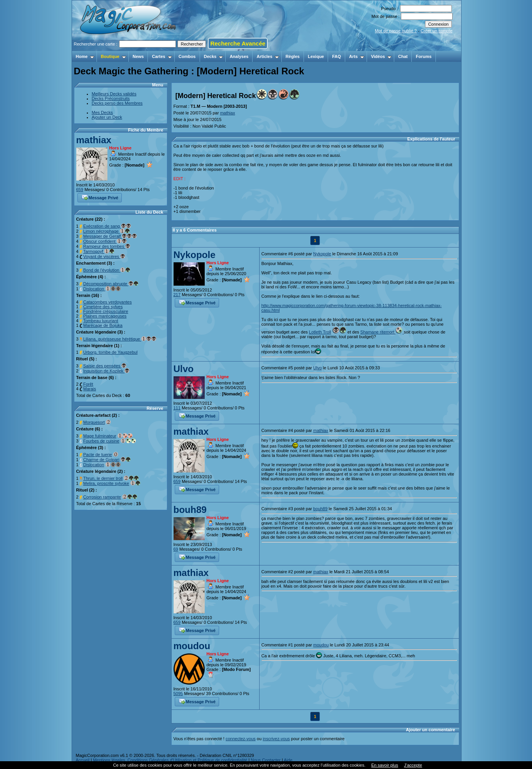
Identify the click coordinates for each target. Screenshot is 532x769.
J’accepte (413, 765)
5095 (178, 694)
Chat (403, 56)
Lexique (316, 56)
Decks (213, 56)
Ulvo (184, 369)
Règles (293, 56)
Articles (268, 56)
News (138, 56)
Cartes (162, 56)
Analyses (239, 56)
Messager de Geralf (110, 236)
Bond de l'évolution (107, 270)
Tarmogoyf (99, 251)
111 (177, 408)
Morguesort (94, 422)
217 (177, 295)
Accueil (83, 760)
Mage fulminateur (100, 436)
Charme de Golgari (101, 460)
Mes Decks (102, 112)
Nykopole (195, 255)
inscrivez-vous (276, 739)
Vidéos (381, 56)
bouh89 (190, 510)
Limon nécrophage (107, 231)
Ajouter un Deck (107, 117)
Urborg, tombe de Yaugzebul (111, 352)
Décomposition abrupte (111, 284)
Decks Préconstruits (111, 98)
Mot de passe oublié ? (396, 31)
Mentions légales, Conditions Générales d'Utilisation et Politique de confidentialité (170, 760)
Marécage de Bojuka (103, 325)
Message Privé (100, 197)
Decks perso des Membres (117, 103)
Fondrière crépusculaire (106, 311)
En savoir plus (385, 765)
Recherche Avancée (238, 43)
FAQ (336, 56)
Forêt (88, 384)
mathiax (94, 140)
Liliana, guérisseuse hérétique (120, 339)
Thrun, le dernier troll (103, 478)
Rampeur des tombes (107, 246)
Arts (357, 56)
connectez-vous (241, 739)
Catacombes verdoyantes (108, 302)
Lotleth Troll (320, 332)
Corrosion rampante (102, 497)
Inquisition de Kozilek (106, 371)
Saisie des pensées (105, 366)
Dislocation (102, 289)
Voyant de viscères (104, 256)
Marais (90, 389)
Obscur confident (105, 241)
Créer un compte (437, 31)
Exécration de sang (107, 226)
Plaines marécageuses (105, 316)
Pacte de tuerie (98, 455)
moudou (192, 646)
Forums (423, 56)
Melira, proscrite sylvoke (106, 483)
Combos (187, 56)
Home (85, 56)
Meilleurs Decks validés (114, 94)
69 (176, 549)
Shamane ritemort (382, 332)
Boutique (113, 56)
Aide (288, 760)
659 (80, 190)
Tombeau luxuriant (101, 321)
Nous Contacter (265, 760)
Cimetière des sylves (103, 307)
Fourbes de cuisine (101, 441)
